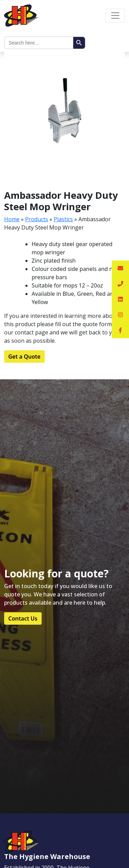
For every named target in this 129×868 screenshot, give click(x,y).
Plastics (63, 219)
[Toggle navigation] (115, 16)
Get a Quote (24, 357)
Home (12, 219)
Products (37, 219)
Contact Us (23, 618)
